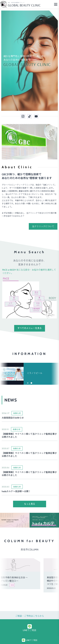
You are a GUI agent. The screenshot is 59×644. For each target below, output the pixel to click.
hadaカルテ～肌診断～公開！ (16, 491)
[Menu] (56, 4)
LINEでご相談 (29, 628)
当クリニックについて (43, 226)
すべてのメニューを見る (30, 328)
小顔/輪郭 (36, 310)
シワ (10, 304)
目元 (36, 293)
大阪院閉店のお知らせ (13, 418)
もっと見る (30, 504)
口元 (38, 304)
